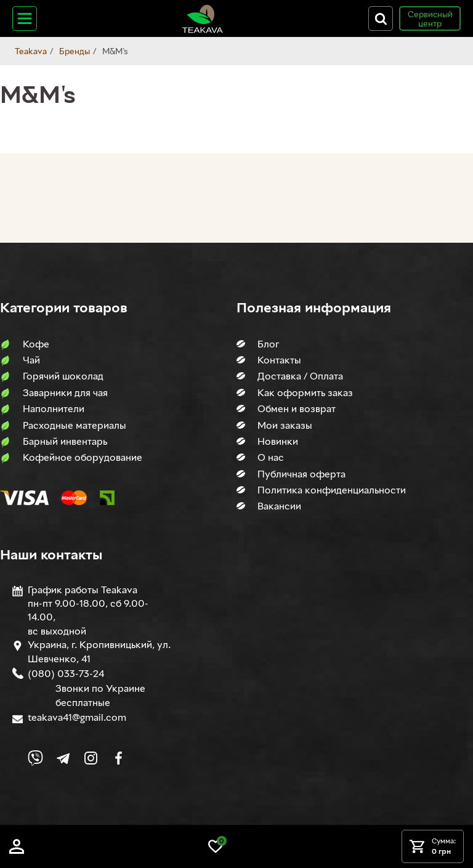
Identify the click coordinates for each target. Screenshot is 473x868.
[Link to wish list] (216, 846)
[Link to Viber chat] (35, 758)
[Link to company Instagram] (91, 758)
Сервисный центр (430, 18)
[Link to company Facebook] (119, 758)
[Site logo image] (203, 18)
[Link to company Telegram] (63, 758)
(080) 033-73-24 (66, 673)
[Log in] (17, 846)
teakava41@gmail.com (77, 717)
